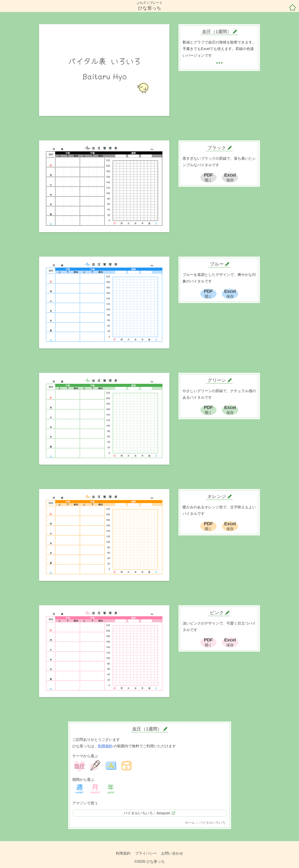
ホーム (292, 8)
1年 (111, 789)
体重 (127, 766)
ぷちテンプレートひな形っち (150, 6)
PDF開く (208, 177)
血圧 (80, 766)
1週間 (80, 789)
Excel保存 (230, 177)
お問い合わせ (172, 853)
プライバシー (146, 853)
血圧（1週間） (147, 729)
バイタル (111, 766)
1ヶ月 (95, 789)
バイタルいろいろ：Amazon (147, 813)
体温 (95, 766)
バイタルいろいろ (212, 823)
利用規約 (105, 746)
